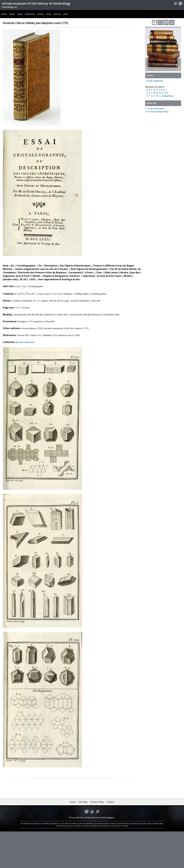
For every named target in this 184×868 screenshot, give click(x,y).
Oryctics (57, 14)
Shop (49, 14)
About (12, 14)
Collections (30, 14)
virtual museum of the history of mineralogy (36, 3)
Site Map (83, 802)
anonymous (167, 96)
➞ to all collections (155, 109)
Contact (110, 802)
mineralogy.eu (9, 7)
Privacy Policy (97, 802)
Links (65, 14)
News (20, 14)
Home (4, 14)
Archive (41, 14)
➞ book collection (154, 81)
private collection (25, 342)
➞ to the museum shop (157, 112)
